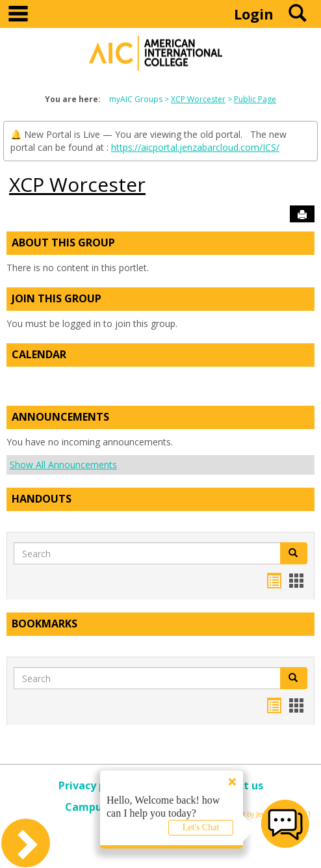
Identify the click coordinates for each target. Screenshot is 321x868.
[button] (294, 553)
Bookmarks (45, 624)
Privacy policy (94, 785)
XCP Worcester (198, 99)
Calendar (39, 354)
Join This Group (57, 298)
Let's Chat (201, 827)
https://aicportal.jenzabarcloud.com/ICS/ (195, 147)
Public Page (255, 99)
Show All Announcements (63, 465)
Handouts (42, 499)
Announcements (60, 417)
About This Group (63, 243)
